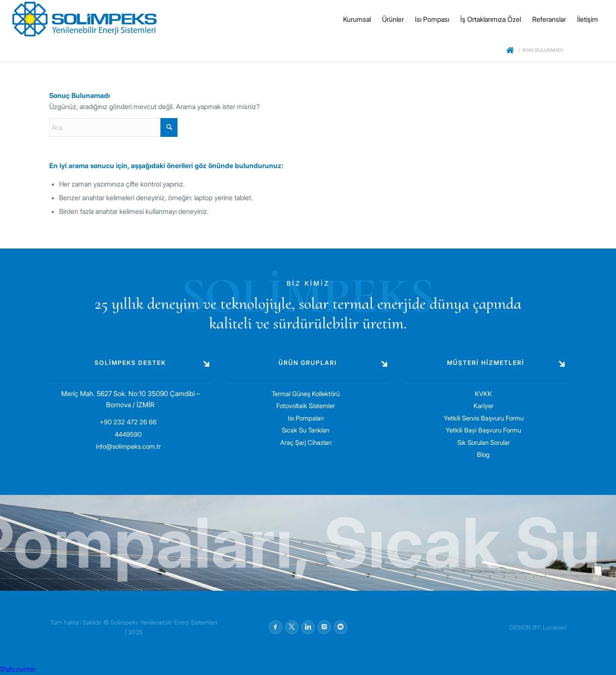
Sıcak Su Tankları (306, 430)
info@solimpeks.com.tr (128, 446)
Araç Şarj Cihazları (306, 443)
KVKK (483, 394)
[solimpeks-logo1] (84, 19)
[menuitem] (357, 19)
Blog (483, 454)
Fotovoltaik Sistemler (306, 406)
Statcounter (18, 669)
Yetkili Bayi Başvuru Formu (483, 430)
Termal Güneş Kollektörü (306, 394)
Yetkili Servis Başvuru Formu (484, 418)
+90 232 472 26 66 (128, 422)
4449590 (128, 434)
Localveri (555, 627)
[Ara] (113, 127)
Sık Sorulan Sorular (484, 443)
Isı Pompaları (306, 418)
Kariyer (484, 406)
